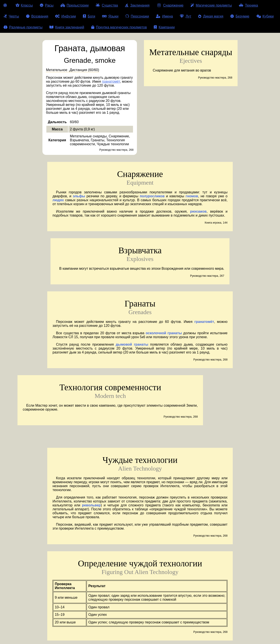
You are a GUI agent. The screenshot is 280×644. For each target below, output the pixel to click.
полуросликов (152, 196)
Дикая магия (211, 16)
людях (58, 200)
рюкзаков (198, 211)
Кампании (164, 27)
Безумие (240, 16)
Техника (248, 5)
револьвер (91, 505)
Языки (110, 16)
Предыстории (75, 5)
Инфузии (66, 16)
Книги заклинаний (67, 27)
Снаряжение (170, 5)
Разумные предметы (23, 27)
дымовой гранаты (132, 344)
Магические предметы (211, 5)
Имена (164, 16)
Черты (11, 16)
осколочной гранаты (164, 333)
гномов (192, 196)
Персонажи (137, 16)
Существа (107, 5)
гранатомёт (111, 81)
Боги (89, 16)
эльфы (79, 196)
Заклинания (137, 5)
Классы (24, 5)
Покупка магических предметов (119, 27)
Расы (47, 5)
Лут (185, 16)
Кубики (265, 16)
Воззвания (37, 16)
